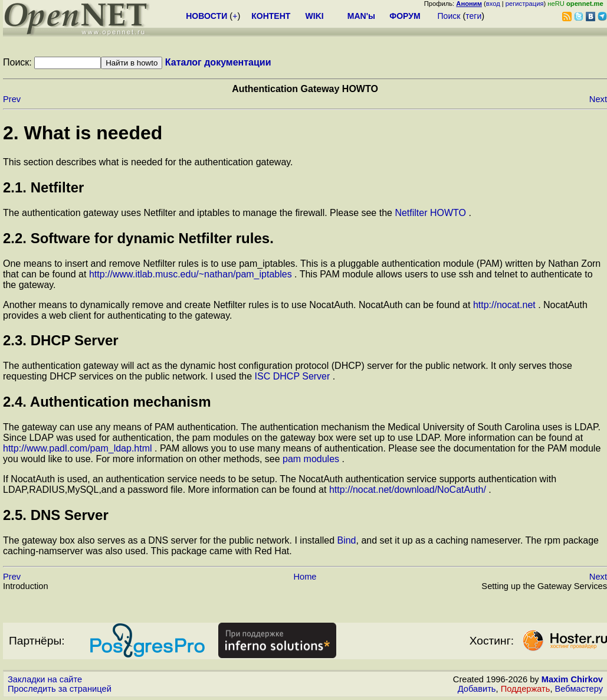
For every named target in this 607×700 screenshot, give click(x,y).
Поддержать (526, 689)
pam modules (312, 459)
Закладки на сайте (45, 679)
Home (305, 577)
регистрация (525, 4)
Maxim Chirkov (572, 679)
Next (598, 99)
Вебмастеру (579, 689)
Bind (346, 540)
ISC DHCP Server (294, 376)
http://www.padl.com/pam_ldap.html (79, 448)
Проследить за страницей (60, 689)
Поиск (449, 16)
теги (473, 16)
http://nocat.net (506, 305)
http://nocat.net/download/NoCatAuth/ (409, 490)
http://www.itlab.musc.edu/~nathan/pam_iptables (192, 274)
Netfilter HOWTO (432, 213)
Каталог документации (218, 62)
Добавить (477, 689)
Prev (12, 99)
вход (493, 4)
